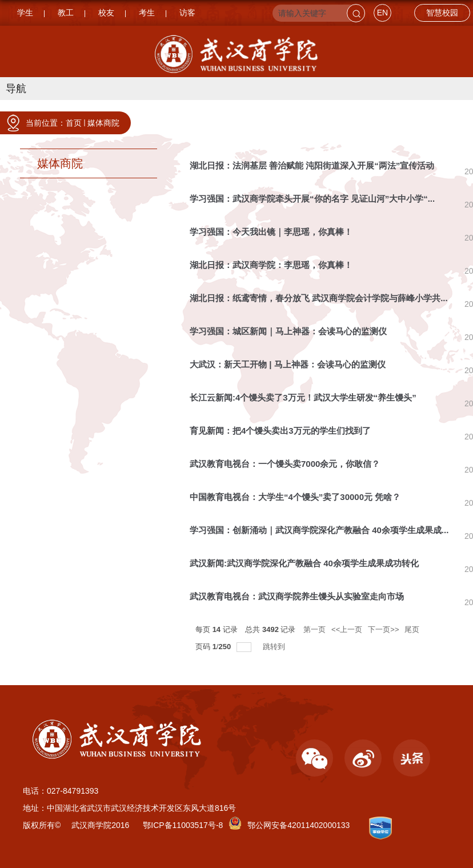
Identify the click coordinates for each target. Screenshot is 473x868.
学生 (25, 13)
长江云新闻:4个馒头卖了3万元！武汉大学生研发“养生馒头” (303, 397)
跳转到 (275, 647)
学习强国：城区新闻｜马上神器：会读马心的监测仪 (288, 331)
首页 (74, 123)
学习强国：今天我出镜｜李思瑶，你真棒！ (271, 232)
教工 (66, 13)
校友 (106, 13)
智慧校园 (442, 13)
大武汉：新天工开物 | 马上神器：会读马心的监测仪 (288, 364)
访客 (187, 13)
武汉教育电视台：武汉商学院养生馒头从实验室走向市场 (297, 596)
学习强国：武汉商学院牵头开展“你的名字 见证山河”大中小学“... (312, 199)
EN (382, 13)
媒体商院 (103, 123)
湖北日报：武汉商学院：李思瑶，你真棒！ (271, 265)
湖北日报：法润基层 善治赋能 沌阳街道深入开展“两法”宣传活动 (312, 165)
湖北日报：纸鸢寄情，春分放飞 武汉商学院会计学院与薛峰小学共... (319, 298)
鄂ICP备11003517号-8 (183, 825)
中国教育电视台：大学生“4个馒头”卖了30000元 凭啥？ (295, 497)
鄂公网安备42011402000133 (298, 825)
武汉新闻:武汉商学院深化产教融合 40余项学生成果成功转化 (304, 563)
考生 (147, 13)
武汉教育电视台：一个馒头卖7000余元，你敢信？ (285, 464)
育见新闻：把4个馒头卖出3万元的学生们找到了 (280, 431)
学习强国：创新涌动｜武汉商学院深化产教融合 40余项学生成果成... (319, 530)
